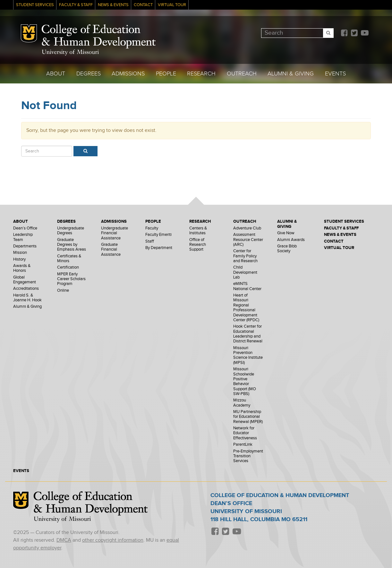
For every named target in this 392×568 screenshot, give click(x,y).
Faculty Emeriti (158, 235)
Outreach (242, 74)
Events (335, 74)
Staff (150, 241)
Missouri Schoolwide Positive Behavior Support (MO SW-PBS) (245, 382)
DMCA (64, 540)
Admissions (128, 74)
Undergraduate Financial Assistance (115, 233)
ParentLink (243, 445)
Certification (68, 267)
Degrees (89, 74)
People (166, 74)
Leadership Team (23, 237)
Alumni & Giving (291, 74)
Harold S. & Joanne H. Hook (27, 298)
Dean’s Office (25, 228)
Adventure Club (247, 228)
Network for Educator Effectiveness (245, 433)
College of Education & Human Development (99, 37)
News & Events (113, 5)
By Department (159, 248)
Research (201, 74)
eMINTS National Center (247, 286)
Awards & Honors (22, 268)
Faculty (152, 228)
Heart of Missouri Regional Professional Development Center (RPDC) (246, 308)
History (19, 259)
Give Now (286, 233)
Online (63, 291)
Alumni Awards (291, 240)
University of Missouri (70, 52)
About (56, 74)
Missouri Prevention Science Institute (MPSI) (248, 355)
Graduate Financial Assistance (111, 250)
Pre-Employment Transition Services (248, 456)
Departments (25, 246)
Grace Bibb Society (287, 249)
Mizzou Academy (242, 403)
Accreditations (26, 289)
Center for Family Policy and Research (245, 256)
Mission (20, 253)
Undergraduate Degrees (71, 231)
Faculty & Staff (76, 5)
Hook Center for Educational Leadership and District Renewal (248, 334)
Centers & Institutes (198, 231)
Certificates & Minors (69, 259)
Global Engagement (25, 280)
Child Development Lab (245, 272)
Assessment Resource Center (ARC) (248, 240)
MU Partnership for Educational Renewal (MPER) (248, 417)
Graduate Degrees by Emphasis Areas (72, 245)
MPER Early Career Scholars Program (71, 279)
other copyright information (113, 540)
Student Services (35, 5)
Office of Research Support (198, 245)
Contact (143, 5)
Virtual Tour (172, 5)
